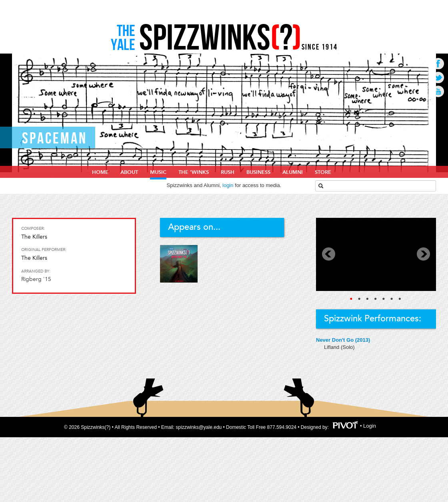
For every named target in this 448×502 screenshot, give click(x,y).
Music (158, 172)
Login (370, 426)
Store (323, 172)
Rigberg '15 (36, 279)
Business (258, 172)
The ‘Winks (194, 172)
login (228, 185)
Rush (228, 172)
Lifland (332, 347)
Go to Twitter (438, 77)
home (100, 172)
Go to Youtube (438, 91)
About (129, 172)
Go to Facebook (438, 63)
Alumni (293, 172)
